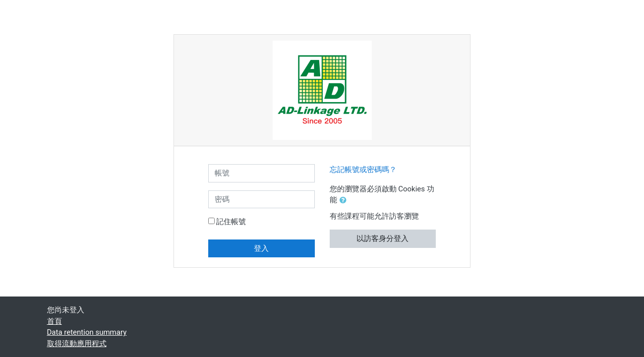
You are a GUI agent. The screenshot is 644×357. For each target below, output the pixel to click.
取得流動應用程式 (77, 344)
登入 (261, 248)
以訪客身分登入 (382, 238)
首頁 (55, 321)
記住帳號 (231, 222)
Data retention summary (87, 332)
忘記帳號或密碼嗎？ (363, 170)
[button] (345, 201)
